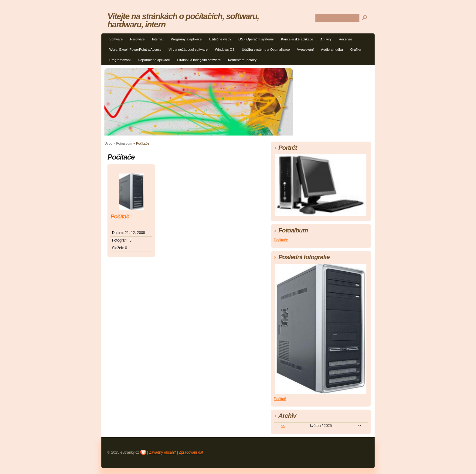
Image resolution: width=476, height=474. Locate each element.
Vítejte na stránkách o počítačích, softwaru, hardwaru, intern (183, 20)
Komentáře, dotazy (242, 60)
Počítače (281, 240)
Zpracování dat (191, 452)
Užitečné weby (220, 39)
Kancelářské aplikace (297, 39)
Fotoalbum (124, 143)
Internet (158, 39)
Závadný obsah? (163, 452)
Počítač (120, 216)
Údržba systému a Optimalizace (266, 50)
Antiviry (326, 39)
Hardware (137, 39)
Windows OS (225, 50)
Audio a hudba (332, 50)
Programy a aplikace (186, 39)
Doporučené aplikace (154, 60)
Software (116, 39)
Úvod (108, 143)
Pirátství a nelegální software (199, 60)
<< (283, 426)
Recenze (345, 39)
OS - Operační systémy (256, 39)
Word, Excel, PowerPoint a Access (135, 50)
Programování (120, 60)
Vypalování (306, 50)
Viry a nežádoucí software (188, 50)
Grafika (356, 50)
